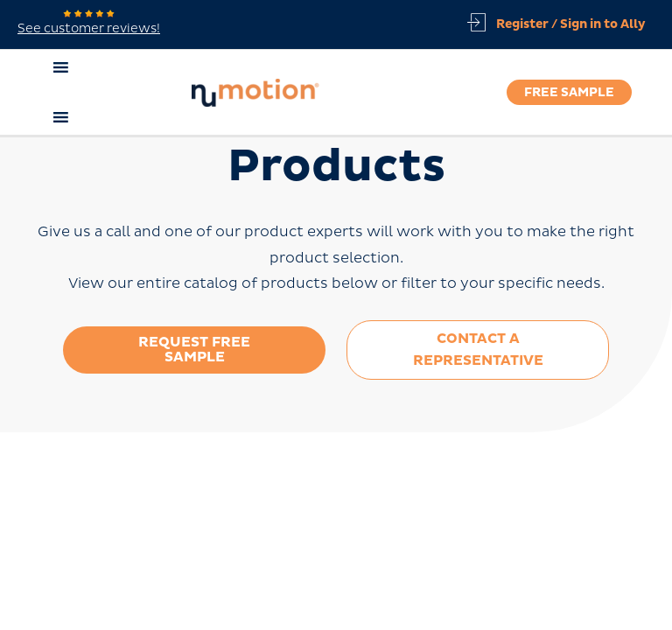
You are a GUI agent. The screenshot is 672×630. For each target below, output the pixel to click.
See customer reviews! (89, 23)
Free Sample (569, 92)
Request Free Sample (194, 350)
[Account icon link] (567, 24)
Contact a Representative (478, 350)
